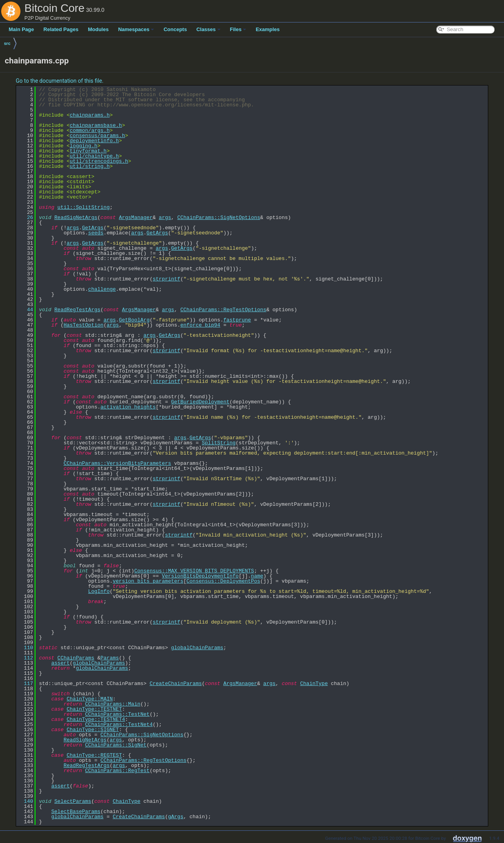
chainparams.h (90, 115)
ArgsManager (136, 217)
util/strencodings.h (99, 161)
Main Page (21, 29)
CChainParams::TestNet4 (119, 724)
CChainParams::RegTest (117, 771)
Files (238, 29)
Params (110, 658)
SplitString (219, 443)
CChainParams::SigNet (116, 745)
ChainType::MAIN (90, 699)
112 (25, 658)
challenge (102, 289)
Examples (268, 29)
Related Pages (61, 29)
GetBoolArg (134, 320)
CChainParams (76, 658)
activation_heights (128, 407)
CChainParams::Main (113, 704)
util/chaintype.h (94, 156)
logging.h (83, 146)
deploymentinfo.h (94, 141)
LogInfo (99, 591)
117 (25, 683)
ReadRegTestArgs (77, 310)
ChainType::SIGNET (93, 730)
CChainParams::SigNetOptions (219, 217)
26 (25, 217)
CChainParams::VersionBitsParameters (117, 463)
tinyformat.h (88, 151)
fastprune (237, 320)
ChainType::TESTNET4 (96, 719)
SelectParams (73, 801)
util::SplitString (84, 207)
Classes (208, 29)
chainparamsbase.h (96, 125)
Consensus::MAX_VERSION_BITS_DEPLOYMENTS (194, 571)
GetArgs (93, 228)
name (257, 576)
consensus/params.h (97, 136)
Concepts (175, 29)
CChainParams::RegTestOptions (223, 310)
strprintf (167, 279)
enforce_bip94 (200, 325)
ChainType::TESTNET (94, 709)
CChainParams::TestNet (117, 714)
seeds (96, 233)
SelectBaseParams (76, 811)
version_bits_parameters (148, 581)
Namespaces (136, 29)
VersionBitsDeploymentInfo (200, 576)
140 (25, 801)
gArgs (176, 817)
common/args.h (90, 130)
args (165, 217)
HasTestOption (83, 325)
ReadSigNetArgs (76, 217)
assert (60, 663)
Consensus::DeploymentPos (223, 581)
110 (25, 648)
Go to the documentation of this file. (60, 81)
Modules (98, 29)
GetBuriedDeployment (200, 402)
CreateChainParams (176, 683)
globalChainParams (197, 648)
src (7, 43)
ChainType (314, 683)
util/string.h (90, 166)
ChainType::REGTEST (94, 755)
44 (25, 310)
